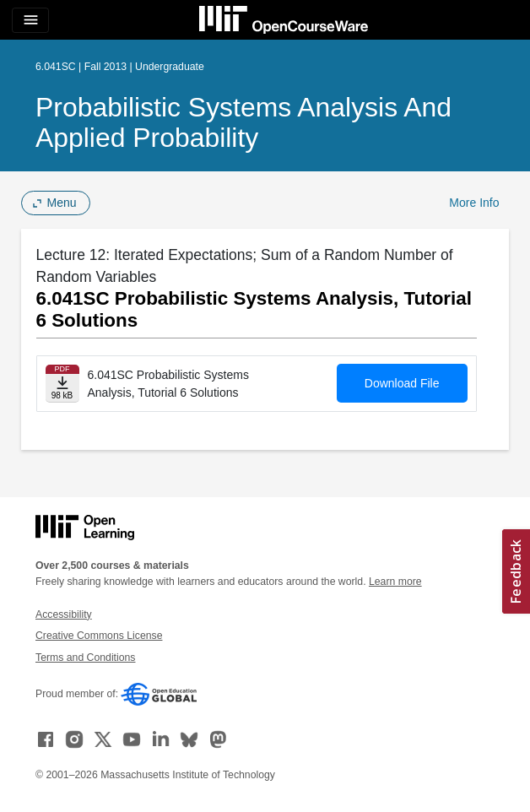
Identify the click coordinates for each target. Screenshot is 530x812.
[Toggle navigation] (30, 20)
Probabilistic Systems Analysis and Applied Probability (243, 122)
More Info (474, 203)
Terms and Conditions (85, 658)
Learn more (395, 582)
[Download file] (62, 384)
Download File (402, 383)
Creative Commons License (99, 636)
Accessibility (64, 614)
